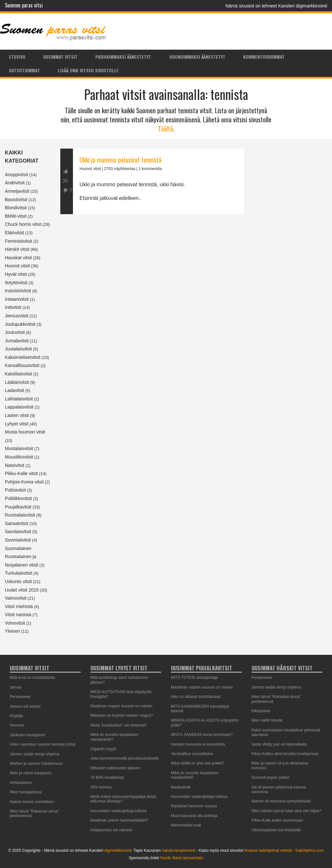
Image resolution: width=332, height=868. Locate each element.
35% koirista (101, 787)
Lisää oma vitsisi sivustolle (88, 70)
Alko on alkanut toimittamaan (196, 697)
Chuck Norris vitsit (23, 224)
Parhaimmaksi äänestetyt (123, 57)
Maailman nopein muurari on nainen (121, 706)
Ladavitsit (14, 390)
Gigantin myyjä (103, 749)
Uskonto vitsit (18, 581)
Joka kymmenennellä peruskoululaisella (125, 758)
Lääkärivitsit (17, 382)
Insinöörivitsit (18, 291)
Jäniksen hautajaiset (27, 735)
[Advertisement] (152, 276)
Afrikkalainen (21, 783)
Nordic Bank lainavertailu (182, 858)
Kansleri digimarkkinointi (303, 6)
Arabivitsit (15, 183)
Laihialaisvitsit (19, 399)
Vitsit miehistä (19, 606)
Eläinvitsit (14, 233)
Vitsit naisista (18, 615)
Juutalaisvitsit (18, 349)
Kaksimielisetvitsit (23, 357)
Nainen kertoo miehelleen (32, 802)
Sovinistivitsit (18, 540)
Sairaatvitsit (17, 523)
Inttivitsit (13, 307)
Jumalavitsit (17, 341)
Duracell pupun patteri (271, 777)
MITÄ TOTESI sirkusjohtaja (194, 678)
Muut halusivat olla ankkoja (194, 816)
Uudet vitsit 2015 (22, 590)
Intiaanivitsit (17, 299)
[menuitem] (17, 56)
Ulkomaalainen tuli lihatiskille (276, 830)
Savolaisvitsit (18, 532)
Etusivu (17, 57)
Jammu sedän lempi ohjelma (35, 754)
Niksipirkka (261, 711)
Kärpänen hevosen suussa (194, 806)
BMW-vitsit (16, 216)
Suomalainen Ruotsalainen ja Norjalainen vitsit (22, 557)
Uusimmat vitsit (60, 57)
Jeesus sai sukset (25, 706)
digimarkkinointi (118, 850)
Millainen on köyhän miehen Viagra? (122, 715)
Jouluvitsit (15, 332)
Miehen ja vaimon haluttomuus (36, 764)
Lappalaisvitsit (19, 407)
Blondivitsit (16, 208)
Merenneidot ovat (186, 825)
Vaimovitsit (16, 598)
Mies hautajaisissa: (26, 792)
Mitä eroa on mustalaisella (32, 678)
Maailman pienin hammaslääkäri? (119, 820)
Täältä (166, 128)
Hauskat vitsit (18, 258)
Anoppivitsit (17, 175)
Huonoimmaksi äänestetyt (197, 57)
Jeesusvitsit (17, 316)
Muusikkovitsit (19, 457)
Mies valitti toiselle (267, 720)
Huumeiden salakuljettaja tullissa (119, 811)
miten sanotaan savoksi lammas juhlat (43, 744)
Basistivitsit (16, 200)
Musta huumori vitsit (25, 432)
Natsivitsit (15, 465)
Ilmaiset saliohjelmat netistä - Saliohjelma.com (284, 850)
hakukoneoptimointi (178, 850)
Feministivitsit (18, 241)
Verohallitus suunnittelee (192, 754)
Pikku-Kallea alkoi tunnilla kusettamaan (285, 754)
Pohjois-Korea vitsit (24, 482)
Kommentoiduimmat (264, 57)
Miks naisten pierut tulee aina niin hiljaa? (286, 811)
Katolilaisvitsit (18, 374)
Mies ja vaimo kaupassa (30, 773)
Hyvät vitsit (16, 274)
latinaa (15, 687)
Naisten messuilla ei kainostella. (198, 744)
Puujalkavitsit (18, 507)
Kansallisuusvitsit (22, 365)
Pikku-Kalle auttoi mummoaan (277, 820)
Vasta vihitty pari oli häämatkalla (279, 744)
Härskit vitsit (17, 249)
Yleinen (12, 631)
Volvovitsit (15, 623)
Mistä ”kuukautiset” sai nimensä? (119, 725)
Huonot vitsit (17, 266)
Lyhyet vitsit (17, 424)
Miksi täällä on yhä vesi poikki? (197, 763)
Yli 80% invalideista (107, 777)
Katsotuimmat (24, 70)
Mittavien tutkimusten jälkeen (115, 768)
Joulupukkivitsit (20, 324)
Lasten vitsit (17, 415)
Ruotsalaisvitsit (20, 515)
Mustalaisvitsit (19, 448)
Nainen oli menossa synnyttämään (281, 801)
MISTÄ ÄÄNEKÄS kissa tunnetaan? (202, 735)
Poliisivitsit (15, 490)
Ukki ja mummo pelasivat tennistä (120, 160)
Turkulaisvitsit (18, 573)
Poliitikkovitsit (18, 498)
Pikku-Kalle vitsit (21, 473)
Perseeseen (20, 697)
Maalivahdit (181, 787)
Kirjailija (16, 716)
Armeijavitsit (17, 191)
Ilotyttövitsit (16, 283)
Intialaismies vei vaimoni (111, 830)
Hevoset (17, 725)
